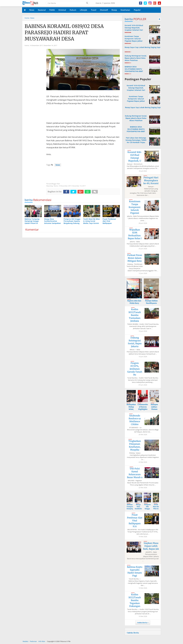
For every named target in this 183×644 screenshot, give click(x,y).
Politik (52, 10)
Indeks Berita (142, 623)
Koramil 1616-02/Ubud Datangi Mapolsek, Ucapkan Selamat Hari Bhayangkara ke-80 (134, 29)
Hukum (73, 10)
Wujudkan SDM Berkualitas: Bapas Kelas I (135, 234)
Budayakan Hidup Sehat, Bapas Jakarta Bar (131, 410)
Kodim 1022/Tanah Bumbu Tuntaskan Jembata (135, 315)
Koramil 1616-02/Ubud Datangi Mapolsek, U (135, 156)
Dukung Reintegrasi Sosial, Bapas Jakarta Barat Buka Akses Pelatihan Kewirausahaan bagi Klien (136, 59)
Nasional (42, 10)
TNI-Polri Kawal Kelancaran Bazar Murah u (135, 473)
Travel (94, 10)
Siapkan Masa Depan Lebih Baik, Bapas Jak (151, 546)
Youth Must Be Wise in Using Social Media (156, 510)
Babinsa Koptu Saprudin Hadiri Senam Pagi (135, 571)
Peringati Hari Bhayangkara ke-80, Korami (151, 180)
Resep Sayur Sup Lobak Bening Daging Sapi (143, 47)
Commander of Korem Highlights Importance (143, 408)
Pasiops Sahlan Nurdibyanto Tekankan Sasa (151, 303)
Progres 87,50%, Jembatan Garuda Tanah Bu (135, 369)
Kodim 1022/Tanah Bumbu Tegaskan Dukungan (135, 600)
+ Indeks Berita (132, 633)
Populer (137, 10)
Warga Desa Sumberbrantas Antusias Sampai (140, 509)
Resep (114, 10)
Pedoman (33, 641)
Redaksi (25, 641)
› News (32, 18)
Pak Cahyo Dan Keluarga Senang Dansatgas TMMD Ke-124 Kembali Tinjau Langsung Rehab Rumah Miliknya (136, 142)
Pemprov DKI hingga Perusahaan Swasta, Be (148, 510)
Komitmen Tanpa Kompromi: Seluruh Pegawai (135, 207)
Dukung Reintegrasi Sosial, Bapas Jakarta (135, 342)
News (32, 10)
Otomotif (104, 10)
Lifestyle (84, 10)
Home (27, 18)
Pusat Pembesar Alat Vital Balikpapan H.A (135, 521)
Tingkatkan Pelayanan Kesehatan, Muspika (135, 445)
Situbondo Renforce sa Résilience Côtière (135, 420)
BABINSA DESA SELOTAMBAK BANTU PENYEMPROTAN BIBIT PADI (134, 70)
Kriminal (62, 10)
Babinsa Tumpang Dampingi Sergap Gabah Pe (130, 510)
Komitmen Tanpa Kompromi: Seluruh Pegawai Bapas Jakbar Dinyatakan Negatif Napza (135, 40)
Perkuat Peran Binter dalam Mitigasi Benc (135, 258)
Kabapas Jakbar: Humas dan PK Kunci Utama (154, 410)
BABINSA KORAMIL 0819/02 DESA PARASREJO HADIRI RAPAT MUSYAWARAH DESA (64, 33)
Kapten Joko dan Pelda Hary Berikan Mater (134, 303)
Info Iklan (42, 641)
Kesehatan (125, 10)
